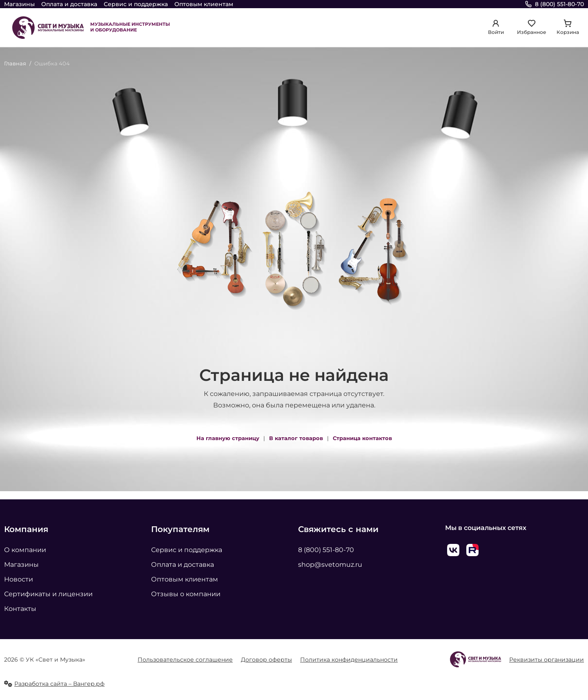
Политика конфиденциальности (349, 660)
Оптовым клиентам (204, 4)
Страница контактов (362, 438)
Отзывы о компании (186, 594)
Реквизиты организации (547, 660)
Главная (15, 63)
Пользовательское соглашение (185, 660)
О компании (25, 550)
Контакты (20, 609)
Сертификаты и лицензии (48, 594)
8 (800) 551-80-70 (326, 550)
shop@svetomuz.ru (330, 565)
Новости (19, 579)
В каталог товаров (296, 438)
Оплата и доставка (69, 4)
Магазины (19, 4)
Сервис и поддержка (136, 4)
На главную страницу (228, 438)
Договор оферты (266, 660)
